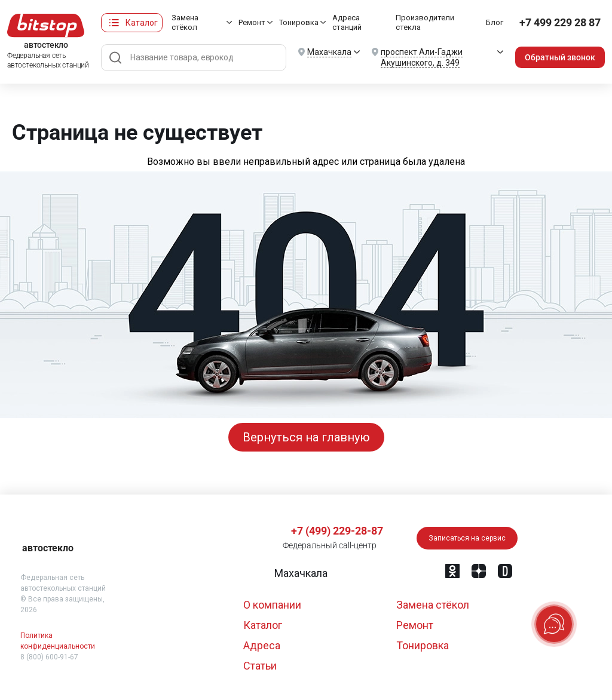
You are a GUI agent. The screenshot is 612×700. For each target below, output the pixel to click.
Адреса (262, 645)
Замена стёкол (185, 22)
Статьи (260, 666)
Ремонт (253, 22)
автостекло (48, 548)
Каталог (142, 23)
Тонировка (299, 22)
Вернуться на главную (306, 437)
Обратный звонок (561, 57)
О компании (272, 605)
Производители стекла (426, 22)
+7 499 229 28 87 (561, 22)
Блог (496, 22)
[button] (300, 573)
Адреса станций (348, 22)
